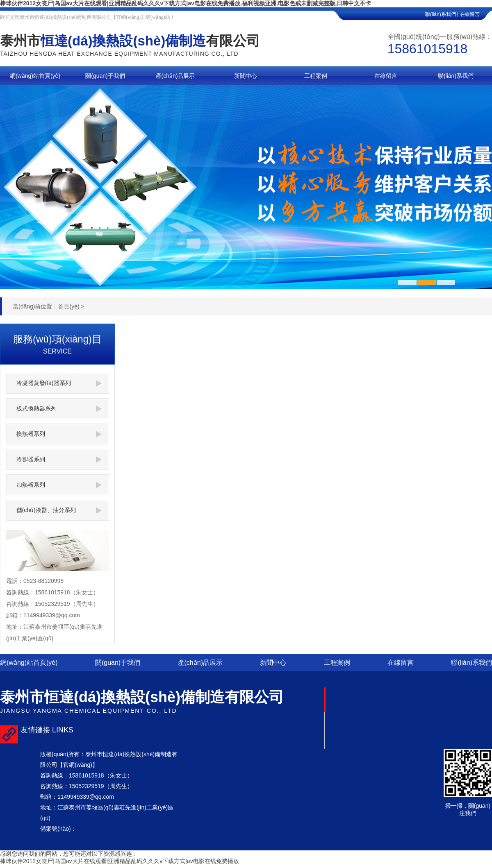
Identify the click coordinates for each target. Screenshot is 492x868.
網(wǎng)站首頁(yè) (29, 663)
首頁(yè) (68, 306)
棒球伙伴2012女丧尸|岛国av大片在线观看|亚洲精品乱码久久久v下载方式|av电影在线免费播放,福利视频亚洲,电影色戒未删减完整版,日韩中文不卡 (186, 3)
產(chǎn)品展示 (200, 663)
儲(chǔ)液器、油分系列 (59, 510)
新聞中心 (273, 663)
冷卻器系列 (59, 459)
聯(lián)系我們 (471, 663)
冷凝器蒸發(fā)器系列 (59, 383)
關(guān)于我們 (118, 663)
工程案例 (337, 663)
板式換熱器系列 (59, 409)
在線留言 (476, 14)
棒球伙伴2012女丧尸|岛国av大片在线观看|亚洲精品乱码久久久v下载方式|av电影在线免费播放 (120, 861)
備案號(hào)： (58, 829)
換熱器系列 (59, 434)
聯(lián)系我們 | (442, 14)
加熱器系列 (59, 485)
